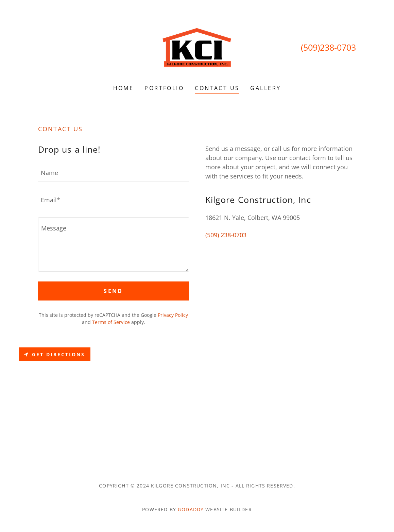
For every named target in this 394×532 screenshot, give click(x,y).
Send (113, 291)
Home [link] (124, 88)
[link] (197, 47)
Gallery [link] (265, 88)
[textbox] (114, 172)
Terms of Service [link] (111, 322)
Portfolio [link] (164, 88)
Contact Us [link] (217, 88)
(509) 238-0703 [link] (226, 235)
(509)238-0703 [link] (328, 47)
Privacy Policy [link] (173, 315)
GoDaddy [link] (191, 509)
